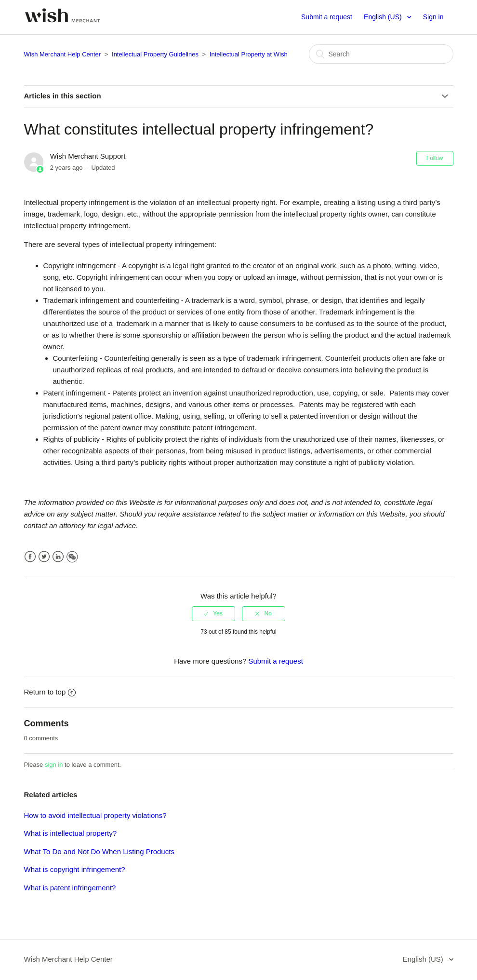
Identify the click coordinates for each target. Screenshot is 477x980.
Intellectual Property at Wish (249, 54)
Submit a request (327, 17)
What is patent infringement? (70, 888)
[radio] (213, 613)
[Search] (381, 54)
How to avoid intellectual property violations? (95, 815)
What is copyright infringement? (75, 869)
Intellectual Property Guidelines (155, 54)
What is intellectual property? (71, 833)
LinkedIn (58, 557)
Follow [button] (435, 158)
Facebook (30, 557)
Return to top (50, 692)
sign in (54, 765)
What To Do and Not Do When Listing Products (99, 851)
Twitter (44, 557)
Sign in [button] (433, 17)
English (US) (384, 17)
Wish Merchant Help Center (63, 54)
